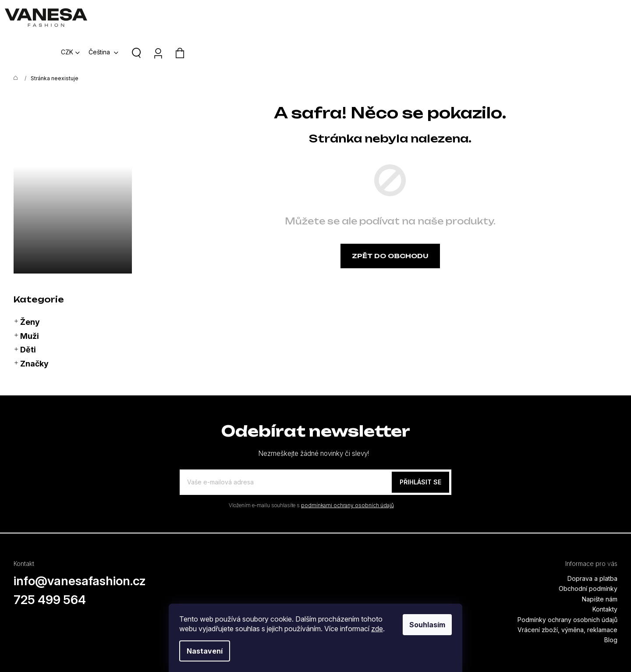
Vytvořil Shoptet (597, 650)
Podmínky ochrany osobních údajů (567, 585)
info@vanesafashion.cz (80, 546)
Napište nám (600, 564)
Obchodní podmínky (588, 553)
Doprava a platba (592, 543)
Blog (611, 605)
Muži (26, 301)
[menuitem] (285, 18)
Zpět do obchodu (390, 221)
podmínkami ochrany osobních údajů (347, 470)
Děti (25, 315)
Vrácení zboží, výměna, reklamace (567, 595)
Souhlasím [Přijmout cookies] (427, 625)
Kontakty (605, 574)
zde (377, 629)
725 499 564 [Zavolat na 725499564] (50, 565)
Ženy (27, 287)
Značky (31, 329)
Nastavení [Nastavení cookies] (205, 651)
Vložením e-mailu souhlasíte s (311, 470)
